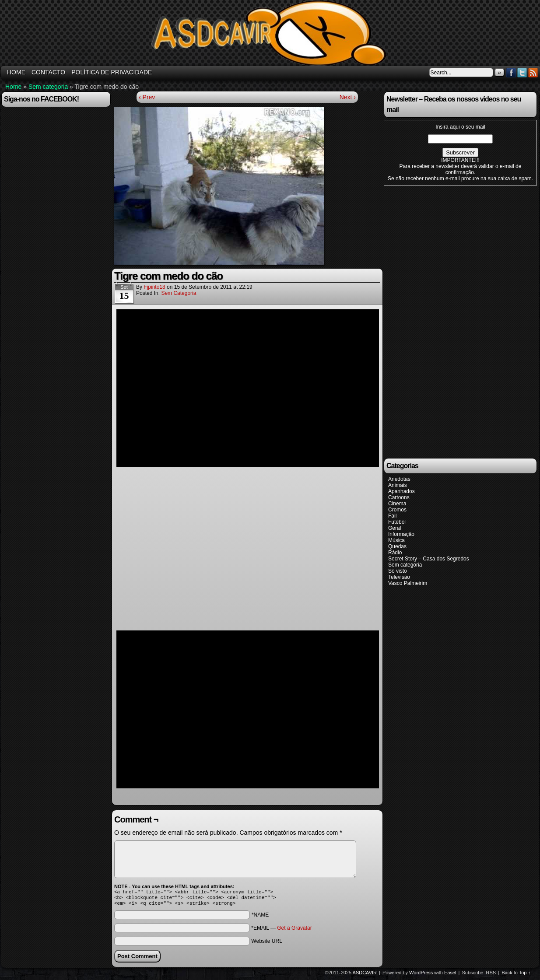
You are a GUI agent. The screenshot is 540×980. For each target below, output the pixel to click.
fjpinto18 (154, 287)
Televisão (399, 577)
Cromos (397, 510)
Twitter (522, 72)
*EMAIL (281, 931)
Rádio (395, 553)
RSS (533, 72)
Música (396, 540)
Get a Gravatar (294, 931)
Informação (401, 534)
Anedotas (399, 479)
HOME (16, 72)
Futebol (397, 522)
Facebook (511, 72)
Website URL (266, 944)
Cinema (397, 504)
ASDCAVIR (365, 975)
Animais (398, 485)
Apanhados (401, 491)
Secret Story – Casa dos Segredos (429, 559)
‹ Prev (147, 97)
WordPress (421, 975)
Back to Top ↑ (516, 975)
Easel (450, 975)
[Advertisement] (447, 321)
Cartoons (399, 497)
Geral (394, 528)
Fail (392, 516)
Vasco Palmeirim (408, 583)
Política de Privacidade (112, 72)
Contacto (48, 72)
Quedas (397, 546)
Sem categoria (48, 87)
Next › (348, 97)
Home (13, 87)
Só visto (398, 571)
